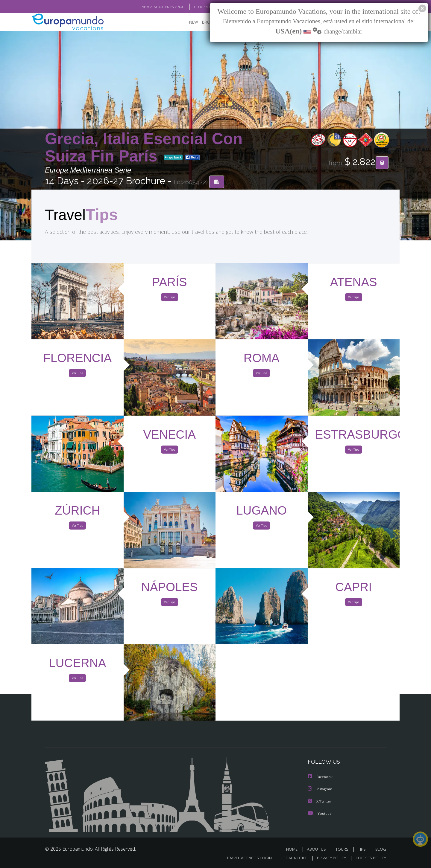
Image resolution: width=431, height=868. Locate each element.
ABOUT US (318, 849)
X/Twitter (320, 801)
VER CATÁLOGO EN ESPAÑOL (149, 7)
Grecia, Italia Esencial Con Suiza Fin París (144, 148)
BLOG (381, 849)
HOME (294, 849)
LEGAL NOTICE (290, 858)
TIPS (363, 849)
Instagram (321, 790)
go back (173, 158)
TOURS (343, 849)
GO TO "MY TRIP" (197, 7)
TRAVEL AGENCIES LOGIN (243, 858)
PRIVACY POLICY (329, 858)
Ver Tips (169, 298)
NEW (188, 23)
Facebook (321, 778)
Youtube (320, 813)
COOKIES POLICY (369, 858)
